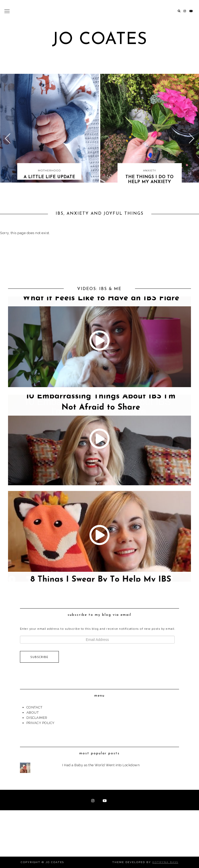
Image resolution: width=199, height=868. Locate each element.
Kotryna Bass (165, 862)
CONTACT (34, 707)
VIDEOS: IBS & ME (99, 289)
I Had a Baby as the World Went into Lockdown (101, 765)
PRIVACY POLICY (41, 723)
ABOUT (33, 713)
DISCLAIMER (37, 718)
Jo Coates (100, 40)
